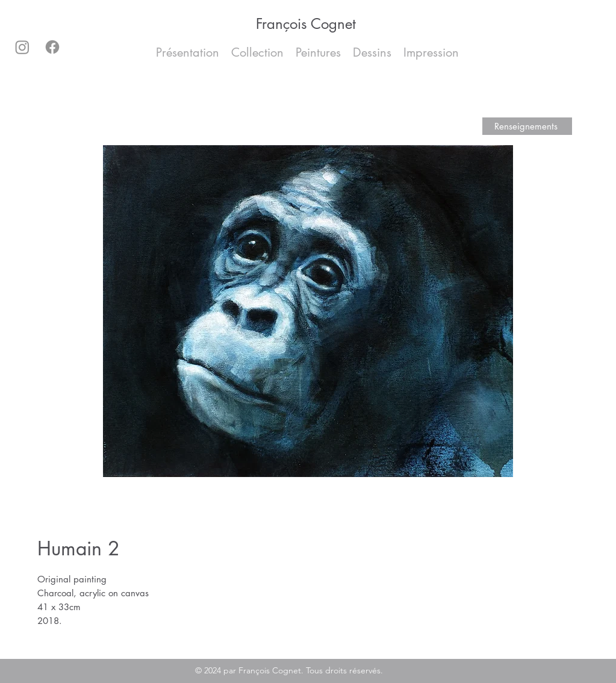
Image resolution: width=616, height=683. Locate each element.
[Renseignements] (527, 126)
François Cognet (306, 24)
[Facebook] (52, 47)
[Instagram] (22, 47)
